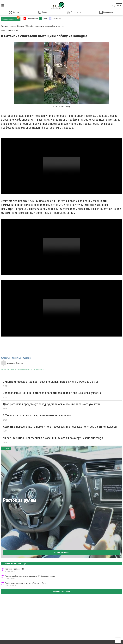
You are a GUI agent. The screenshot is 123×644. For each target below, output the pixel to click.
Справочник (74, 12)
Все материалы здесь (62, 552)
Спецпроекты (107, 12)
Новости (43, 12)
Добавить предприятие (62, 591)
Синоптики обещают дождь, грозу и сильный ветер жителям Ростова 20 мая (51, 382)
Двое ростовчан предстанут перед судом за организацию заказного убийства (52, 404)
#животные (17, 358)
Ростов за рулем (20, 500)
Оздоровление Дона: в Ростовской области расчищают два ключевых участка (52, 393)
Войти (119, 5)
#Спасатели (6, 358)
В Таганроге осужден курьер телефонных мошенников (37, 415)
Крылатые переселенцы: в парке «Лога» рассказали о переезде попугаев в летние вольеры (60, 427)
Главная (14, 12)
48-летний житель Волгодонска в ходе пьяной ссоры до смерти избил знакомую (53, 438)
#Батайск (27, 358)
